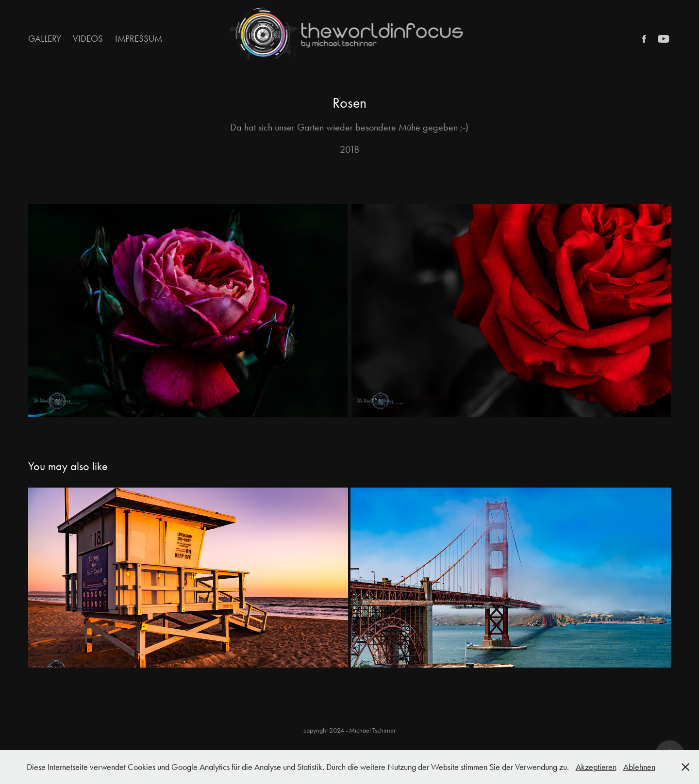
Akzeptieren (596, 767)
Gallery (45, 39)
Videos (88, 39)
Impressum (139, 39)
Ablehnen (639, 767)
